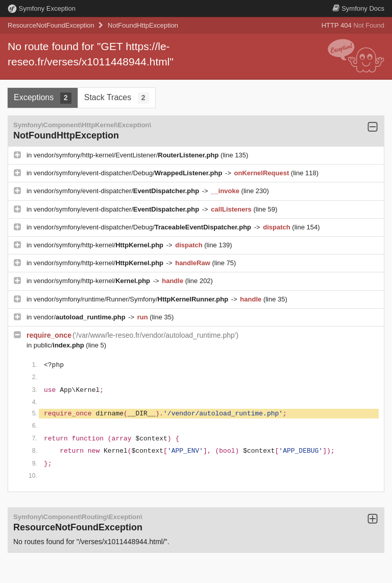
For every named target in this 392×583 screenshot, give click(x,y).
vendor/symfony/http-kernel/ (100, 245)
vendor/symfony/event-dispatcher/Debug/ (129, 173)
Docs (358, 8)
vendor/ (81, 317)
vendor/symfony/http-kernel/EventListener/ (127, 155)
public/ (60, 345)
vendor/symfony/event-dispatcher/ (117, 191)
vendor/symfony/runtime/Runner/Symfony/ (132, 299)
